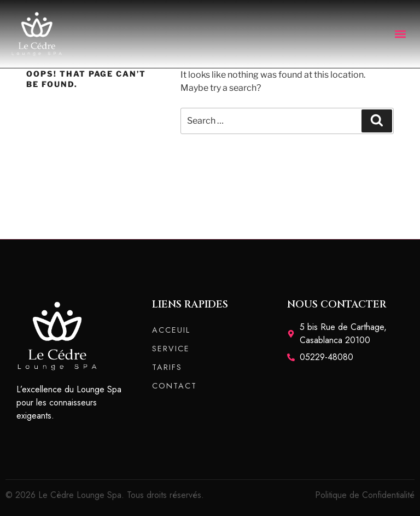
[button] (400, 34)
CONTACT (174, 386)
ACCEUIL (171, 330)
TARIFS (167, 367)
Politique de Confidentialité (365, 495)
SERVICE (171, 349)
